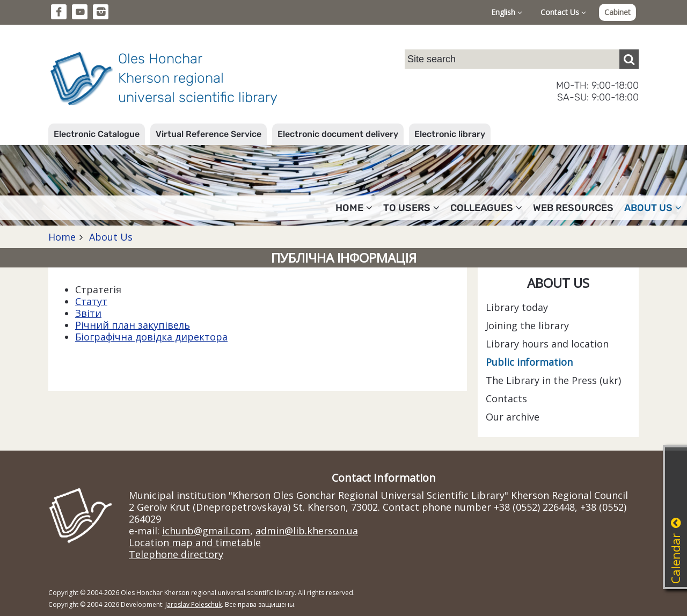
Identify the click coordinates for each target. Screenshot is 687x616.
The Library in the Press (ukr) (553, 380)
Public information (529, 362)
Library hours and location (547, 344)
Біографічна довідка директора (151, 337)
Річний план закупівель (133, 325)
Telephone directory (176, 554)
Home (62, 237)
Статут (91, 301)
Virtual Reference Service (209, 134)
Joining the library (527, 325)
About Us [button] (653, 208)
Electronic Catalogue (97, 134)
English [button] (507, 12)
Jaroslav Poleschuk (193, 604)
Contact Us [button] (563, 12)
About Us (109, 237)
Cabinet (617, 12)
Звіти (88, 313)
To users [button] (411, 208)
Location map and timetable (195, 542)
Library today (517, 307)
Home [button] (354, 208)
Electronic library (450, 134)
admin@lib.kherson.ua (307, 531)
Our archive (513, 417)
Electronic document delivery (338, 134)
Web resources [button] (573, 208)
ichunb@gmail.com (206, 531)
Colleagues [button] (486, 208)
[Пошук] (629, 59)
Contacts (506, 398)
